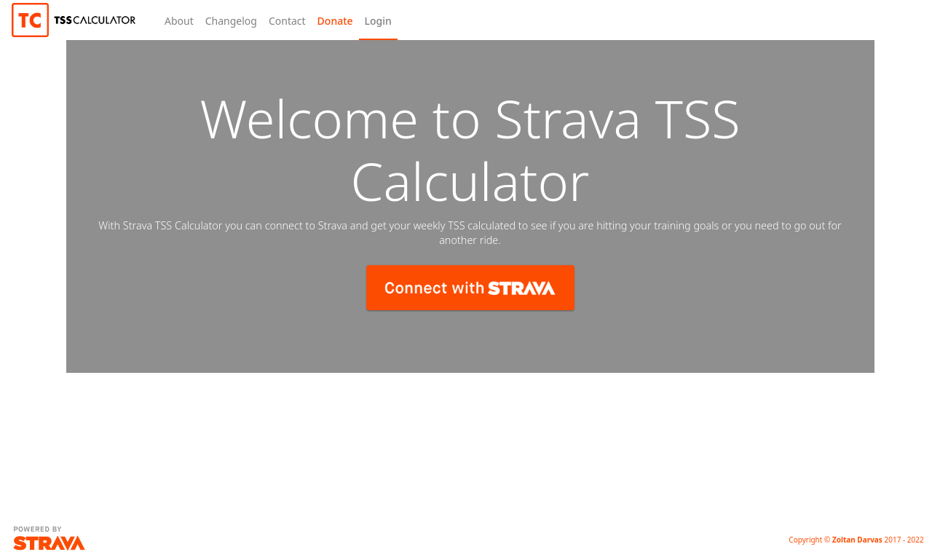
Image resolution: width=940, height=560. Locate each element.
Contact (287, 21)
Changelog (231, 21)
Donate (335, 21)
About (179, 21)
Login (378, 21)
